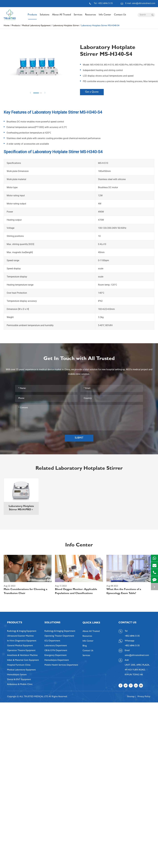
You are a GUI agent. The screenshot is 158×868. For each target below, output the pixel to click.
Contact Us (120, 17)
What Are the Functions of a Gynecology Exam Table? (124, 592)
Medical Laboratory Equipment (36, 26)
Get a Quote (92, 92)
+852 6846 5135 (132, 646)
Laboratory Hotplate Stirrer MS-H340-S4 (100, 26)
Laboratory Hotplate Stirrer (66, 26)
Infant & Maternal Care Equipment (23, 660)
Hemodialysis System (17, 675)
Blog (85, 646)
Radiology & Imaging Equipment (22, 631)
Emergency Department (56, 655)
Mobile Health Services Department (61, 665)
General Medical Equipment (20, 646)
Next (45, 93)
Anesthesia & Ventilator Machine (22, 655)
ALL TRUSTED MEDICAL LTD (34, 697)
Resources (91, 17)
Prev (30, 93)
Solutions (45, 17)
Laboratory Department (56, 646)
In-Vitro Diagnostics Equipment (22, 641)
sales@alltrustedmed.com (137, 655)
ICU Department (52, 641)
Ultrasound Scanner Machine (20, 636)
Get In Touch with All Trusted (79, 359)
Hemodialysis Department (57, 660)
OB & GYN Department (56, 651)
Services (78, 17)
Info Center (105, 17)
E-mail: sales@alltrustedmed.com (138, 4)
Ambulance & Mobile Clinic (20, 685)
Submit (79, 438)
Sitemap (131, 697)
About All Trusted (62, 17)
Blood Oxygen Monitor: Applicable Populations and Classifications (76, 592)
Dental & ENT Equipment (19, 680)
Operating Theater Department (59, 636)
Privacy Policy (144, 697)
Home (7, 26)
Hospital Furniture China (19, 665)
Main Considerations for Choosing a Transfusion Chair (26, 592)
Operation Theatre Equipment (21, 651)
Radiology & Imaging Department (60, 631)
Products (32, 17)
